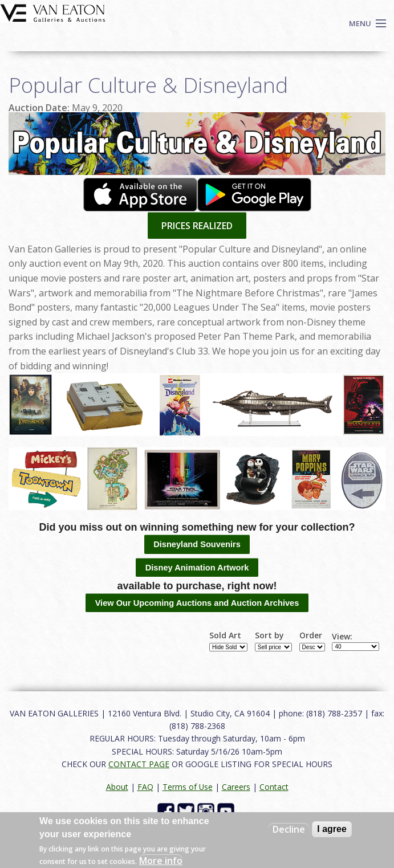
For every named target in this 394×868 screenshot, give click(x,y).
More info (161, 861)
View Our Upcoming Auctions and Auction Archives (197, 603)
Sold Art (225, 635)
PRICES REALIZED (197, 226)
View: (342, 637)
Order (311, 635)
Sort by (269, 635)
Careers (236, 787)
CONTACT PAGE (139, 764)
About (117, 787)
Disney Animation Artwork (197, 568)
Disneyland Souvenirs (197, 544)
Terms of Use (188, 787)
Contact (274, 787)
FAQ (145, 787)
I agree (332, 829)
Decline (289, 829)
